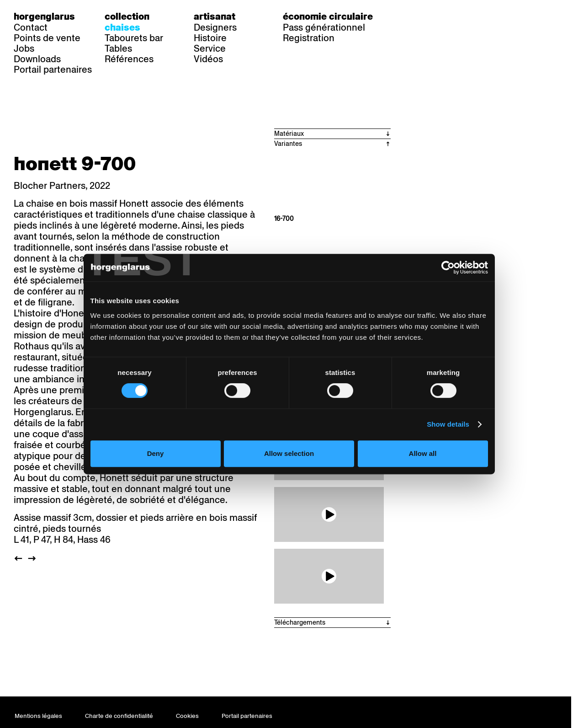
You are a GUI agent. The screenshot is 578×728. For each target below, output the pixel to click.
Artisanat (215, 16)
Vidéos (208, 59)
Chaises (122, 27)
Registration (309, 38)
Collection (127, 16)
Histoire (210, 38)
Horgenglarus (44, 16)
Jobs (24, 48)
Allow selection (289, 481)
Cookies (187, 716)
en (445, 16)
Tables (118, 48)
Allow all (427, 481)
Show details (454, 452)
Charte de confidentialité (119, 716)
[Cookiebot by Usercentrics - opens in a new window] (454, 295)
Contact (31, 27)
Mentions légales (38, 716)
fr (427, 16)
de (408, 16)
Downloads (37, 59)
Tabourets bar (134, 38)
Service (210, 48)
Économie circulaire (328, 16)
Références (129, 59)
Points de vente (47, 38)
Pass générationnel (324, 27)
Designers (215, 27)
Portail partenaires (53, 70)
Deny (151, 481)
